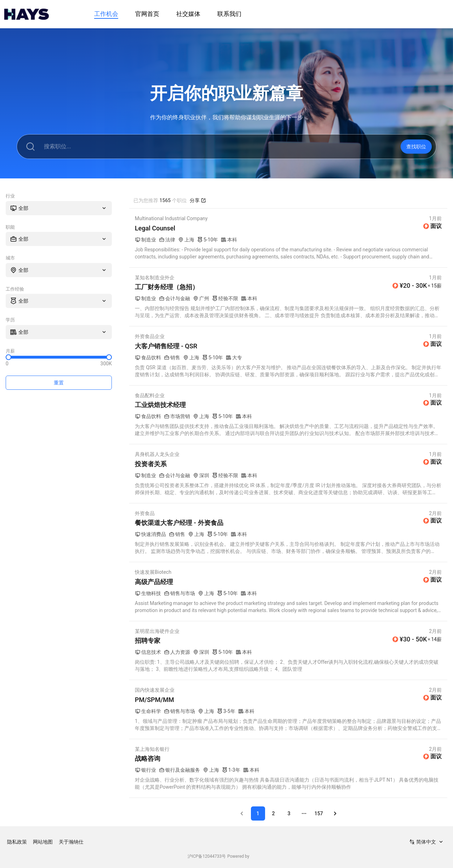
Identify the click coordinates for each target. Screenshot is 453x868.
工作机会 (106, 14)
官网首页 (147, 14)
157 (319, 813)
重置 (59, 383)
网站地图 (43, 842)
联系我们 (229, 14)
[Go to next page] (335, 813)
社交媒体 (188, 14)
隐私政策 (17, 842)
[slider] (8, 357)
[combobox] (59, 208)
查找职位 (416, 147)
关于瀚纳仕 (71, 842)
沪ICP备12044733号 (207, 856)
